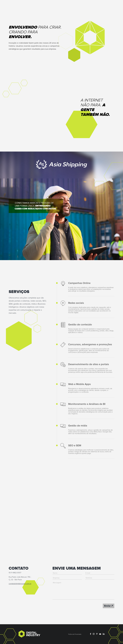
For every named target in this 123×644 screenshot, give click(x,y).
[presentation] (69, 606)
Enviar (109, 606)
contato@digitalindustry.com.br (20, 584)
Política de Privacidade (75, 634)
